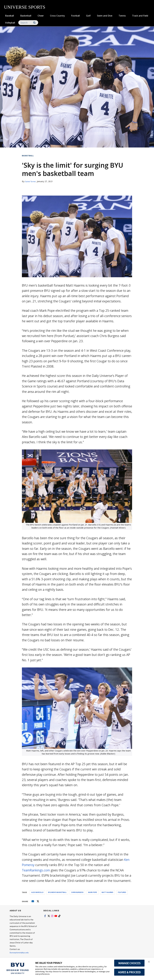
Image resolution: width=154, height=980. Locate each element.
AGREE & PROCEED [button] (129, 972)
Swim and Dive (105, 16)
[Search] (28, 23)
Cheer (41, 16)
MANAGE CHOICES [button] (129, 963)
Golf (88, 16)
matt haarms (107, 892)
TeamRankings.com (36, 870)
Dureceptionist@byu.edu (21, 952)
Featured (122, 892)
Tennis (122, 16)
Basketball (26, 16)
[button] (149, 962)
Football (75, 16)
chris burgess (77, 892)
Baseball (10, 16)
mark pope (93, 892)
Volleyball (10, 23)
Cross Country (57, 16)
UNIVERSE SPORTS (25, 7)
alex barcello (37, 892)
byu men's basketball (57, 892)
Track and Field (140, 16)
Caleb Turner (31, 181)
